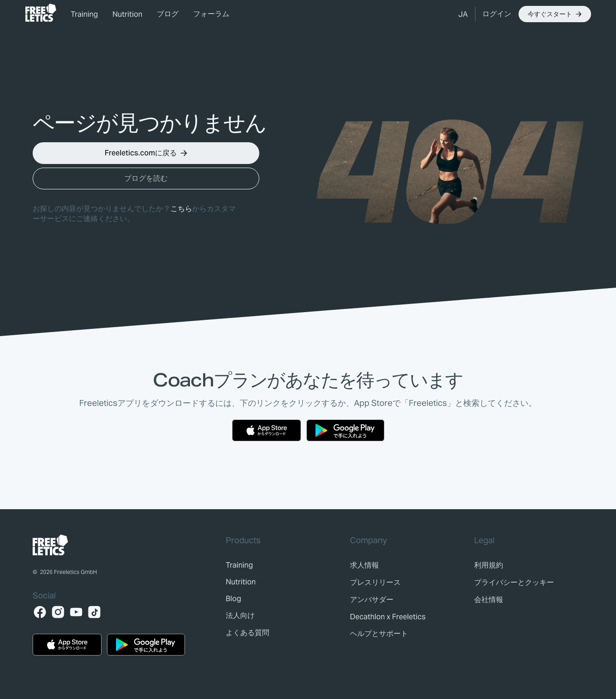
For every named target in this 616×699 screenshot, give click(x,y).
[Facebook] (40, 612)
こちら (181, 209)
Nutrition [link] (127, 14)
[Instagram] (58, 612)
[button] (463, 14)
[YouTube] (76, 612)
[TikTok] (94, 612)
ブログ (168, 14)
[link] (41, 13)
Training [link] (84, 14)
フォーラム (211, 14)
